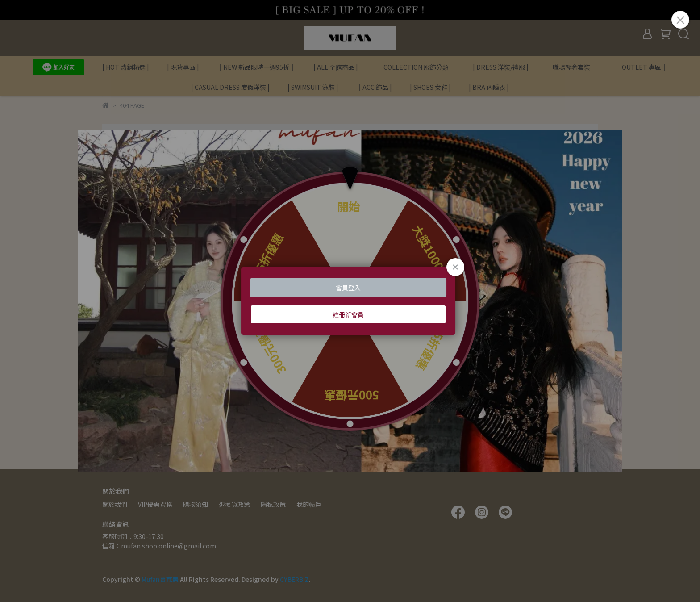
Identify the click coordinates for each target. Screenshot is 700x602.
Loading (350, 301)
